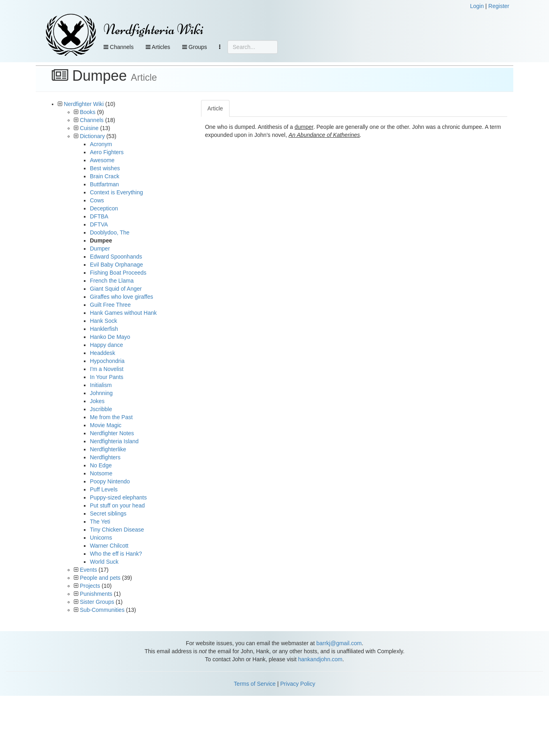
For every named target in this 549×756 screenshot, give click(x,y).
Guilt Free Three (110, 305)
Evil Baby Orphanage (116, 265)
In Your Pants (107, 377)
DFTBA (99, 216)
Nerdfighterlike (108, 449)
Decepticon (104, 208)
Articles (158, 47)
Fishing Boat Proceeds (118, 273)
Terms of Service (255, 684)
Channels (119, 47)
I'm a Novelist (107, 369)
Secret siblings (108, 514)
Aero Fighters (107, 152)
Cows (97, 200)
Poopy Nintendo (110, 481)
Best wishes (105, 168)
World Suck (104, 562)
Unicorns (101, 538)
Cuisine (89, 128)
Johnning (101, 393)
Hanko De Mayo (110, 337)
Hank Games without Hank (123, 313)
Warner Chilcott (109, 546)
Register (499, 6)
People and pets (100, 578)
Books (88, 112)
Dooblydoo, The (110, 232)
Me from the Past (111, 417)
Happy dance (107, 345)
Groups (195, 47)
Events (88, 570)
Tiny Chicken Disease (117, 530)
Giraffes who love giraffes (121, 297)
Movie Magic (106, 425)
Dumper (100, 249)
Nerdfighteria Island (114, 441)
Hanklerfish (104, 329)
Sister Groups (97, 602)
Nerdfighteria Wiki (154, 30)
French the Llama (112, 281)
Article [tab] (215, 108)
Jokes (97, 401)
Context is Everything (116, 192)
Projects (90, 586)
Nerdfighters (105, 457)
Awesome (102, 160)
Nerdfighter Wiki (84, 104)
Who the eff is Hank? (116, 554)
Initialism (101, 385)
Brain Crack (105, 176)
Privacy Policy (298, 684)
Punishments (96, 594)
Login (477, 6)
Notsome (101, 473)
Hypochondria (107, 361)
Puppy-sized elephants (118, 497)
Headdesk (103, 353)
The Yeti (100, 522)
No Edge (101, 465)
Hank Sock (104, 321)
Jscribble (101, 409)
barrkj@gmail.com (339, 643)
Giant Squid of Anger (116, 289)
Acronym (101, 144)
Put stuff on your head (117, 505)
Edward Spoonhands (116, 257)
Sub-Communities (102, 610)
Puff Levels (104, 489)
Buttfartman (104, 184)
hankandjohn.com (320, 659)
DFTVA (99, 224)
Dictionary (92, 136)
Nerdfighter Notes (112, 433)
